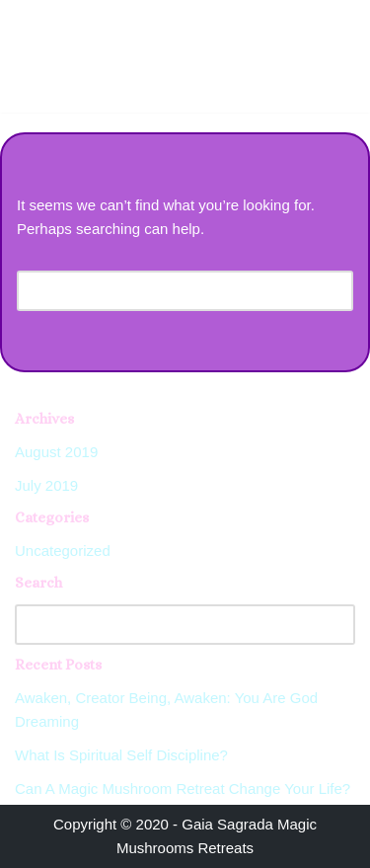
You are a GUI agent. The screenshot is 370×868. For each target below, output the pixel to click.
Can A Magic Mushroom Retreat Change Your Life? (183, 789)
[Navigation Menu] (332, 21)
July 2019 (46, 485)
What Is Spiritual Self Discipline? (121, 755)
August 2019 (56, 452)
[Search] (163, 291)
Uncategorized (63, 551)
